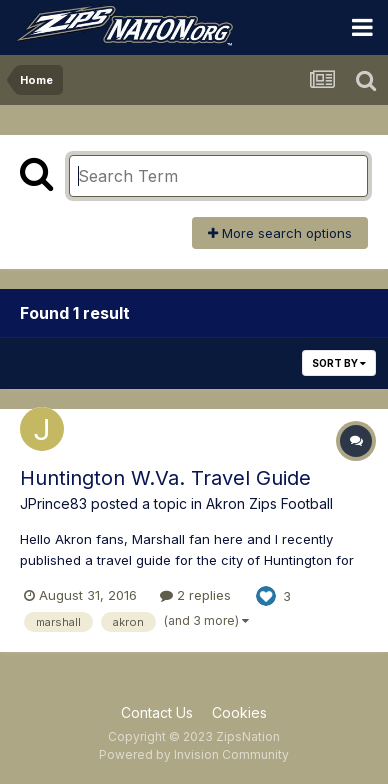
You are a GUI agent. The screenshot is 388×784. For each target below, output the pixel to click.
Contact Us (157, 712)
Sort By (339, 363)
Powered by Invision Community (194, 754)
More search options (280, 233)
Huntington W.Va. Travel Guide (165, 478)
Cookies (239, 712)
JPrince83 (53, 503)
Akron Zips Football (269, 503)
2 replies (195, 595)
